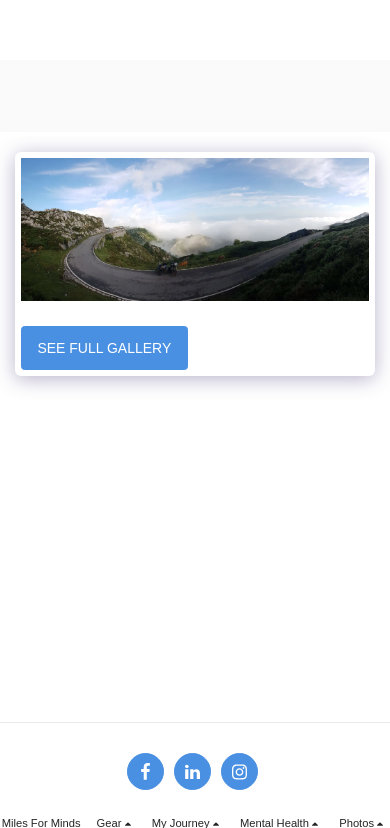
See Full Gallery (104, 348)
